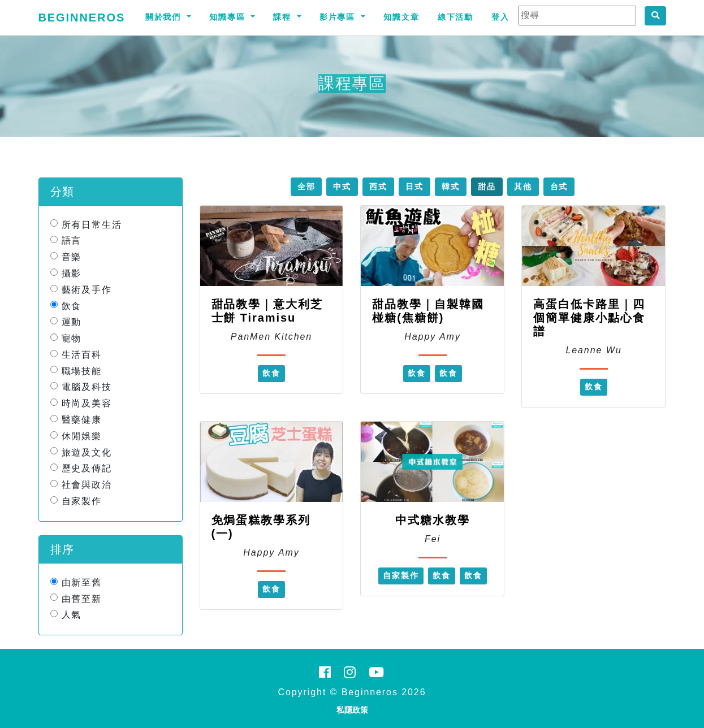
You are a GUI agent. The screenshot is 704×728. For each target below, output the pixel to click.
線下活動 (456, 17)
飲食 (72, 305)
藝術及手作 (87, 290)
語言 (72, 240)
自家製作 (82, 501)
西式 (378, 187)
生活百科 (82, 355)
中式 (342, 187)
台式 (559, 187)
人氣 (72, 615)
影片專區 (339, 17)
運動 (72, 322)
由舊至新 (82, 598)
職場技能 (82, 370)
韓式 (451, 187)
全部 (306, 187)
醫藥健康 (82, 420)
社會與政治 (87, 485)
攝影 (72, 273)
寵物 (72, 338)
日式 (414, 187)
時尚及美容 (87, 403)
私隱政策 (352, 710)
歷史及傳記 (87, 468)
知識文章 (401, 17)
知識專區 (229, 17)
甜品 (487, 187)
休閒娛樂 (82, 436)
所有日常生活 (92, 224)
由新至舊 (82, 582)
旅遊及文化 (87, 452)
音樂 (72, 257)
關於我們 (165, 17)
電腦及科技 (87, 387)
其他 (523, 187)
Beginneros (82, 18)
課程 (284, 17)
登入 (500, 17)
